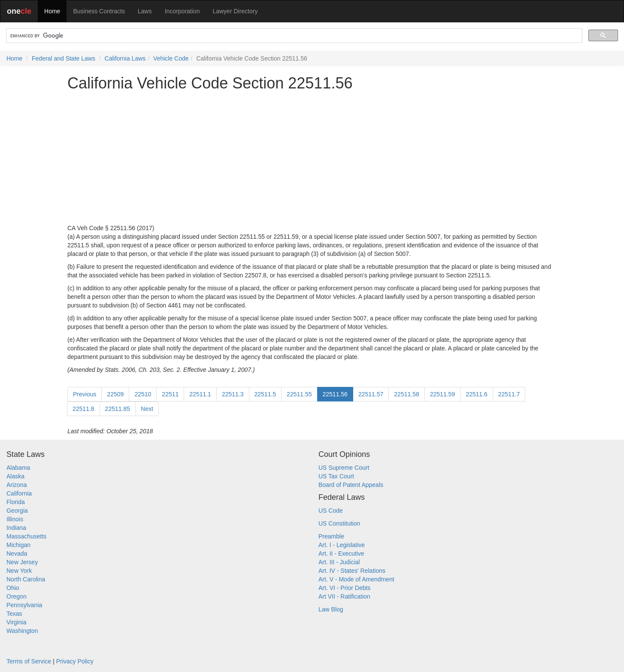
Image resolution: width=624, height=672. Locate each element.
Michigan (18, 545)
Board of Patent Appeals (351, 485)
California (19, 493)
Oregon (17, 596)
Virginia (16, 622)
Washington (22, 631)
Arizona (17, 485)
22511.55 (299, 394)
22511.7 (509, 394)
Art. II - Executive (341, 553)
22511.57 (371, 394)
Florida (16, 502)
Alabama (18, 468)
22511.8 (83, 409)
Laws (145, 11)
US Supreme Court (344, 468)
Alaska (15, 476)
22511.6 (477, 394)
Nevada (17, 553)
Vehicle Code (171, 58)
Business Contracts (99, 11)
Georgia (17, 511)
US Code (331, 511)
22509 (115, 394)
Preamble (331, 536)
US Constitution (339, 523)
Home (52, 11)
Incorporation (182, 11)
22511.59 (442, 394)
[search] (293, 36)
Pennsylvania (24, 605)
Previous (85, 394)
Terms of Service (29, 661)
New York (19, 571)
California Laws (125, 58)
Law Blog (331, 609)
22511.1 (200, 394)
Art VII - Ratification (344, 596)
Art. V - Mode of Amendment (356, 579)
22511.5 (265, 394)
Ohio (13, 588)
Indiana (16, 528)
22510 (143, 394)
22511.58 (406, 394)
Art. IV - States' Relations (352, 571)
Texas (14, 614)
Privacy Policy (75, 661)
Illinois (15, 519)
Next (147, 409)
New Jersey (22, 562)
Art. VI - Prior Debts (344, 588)
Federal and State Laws (64, 58)
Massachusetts (26, 536)
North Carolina (26, 579)
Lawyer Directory (235, 11)
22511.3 (233, 394)
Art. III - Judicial (339, 562)
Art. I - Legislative (342, 545)
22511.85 (118, 409)
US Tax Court (336, 476)
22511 (170, 394)
